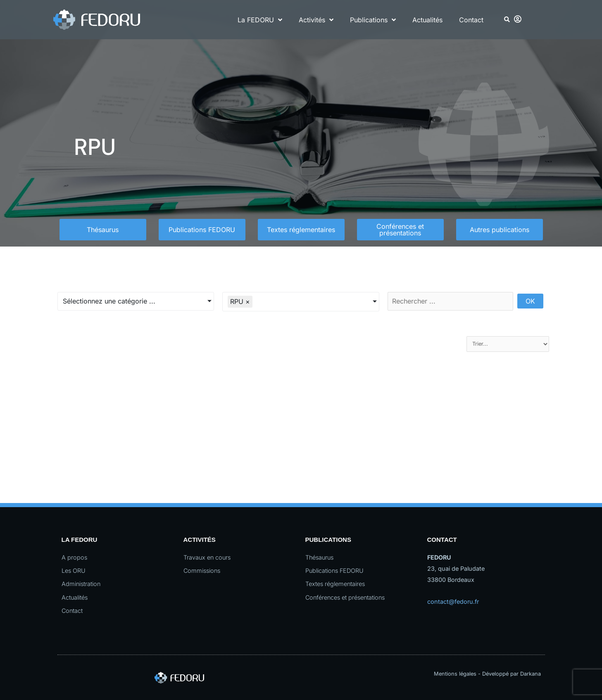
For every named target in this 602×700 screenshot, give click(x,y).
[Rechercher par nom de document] (450, 301)
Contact (471, 20)
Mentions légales (455, 674)
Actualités (427, 20)
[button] (507, 20)
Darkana (531, 674)
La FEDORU (260, 20)
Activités (316, 20)
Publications (373, 20)
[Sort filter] (508, 344)
